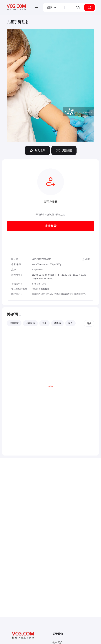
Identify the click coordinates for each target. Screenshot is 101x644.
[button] (52, 7)
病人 (70, 323)
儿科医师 (30, 323)
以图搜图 (64, 150)
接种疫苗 (14, 323)
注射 (44, 323)
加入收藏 (37, 150)
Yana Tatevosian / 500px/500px (47, 264)
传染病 (57, 323)
